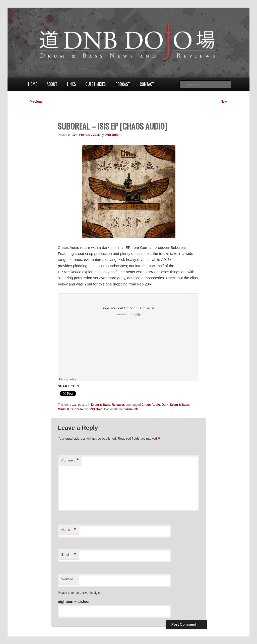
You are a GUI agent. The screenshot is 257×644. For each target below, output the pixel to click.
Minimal (63, 409)
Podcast (123, 84)
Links (71, 84)
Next (226, 102)
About (52, 84)
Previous (34, 102)
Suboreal (77, 409)
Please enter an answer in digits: (79, 593)
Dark (165, 405)
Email (69, 555)
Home (33, 84)
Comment (70, 461)
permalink (131, 409)
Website (67, 579)
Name (69, 530)
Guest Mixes (95, 84)
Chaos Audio (151, 405)
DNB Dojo (112, 135)
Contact (147, 84)
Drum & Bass (101, 405)
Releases (118, 405)
